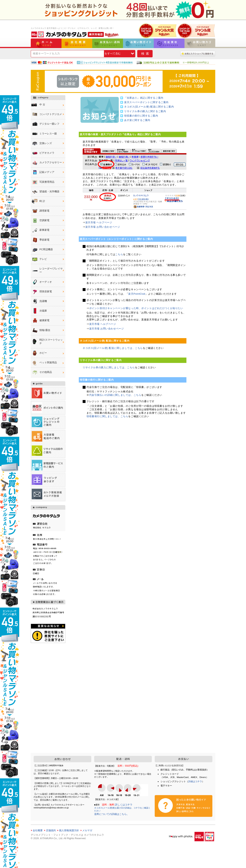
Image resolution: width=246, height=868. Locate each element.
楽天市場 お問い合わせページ (103, 227)
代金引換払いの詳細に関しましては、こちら (115, 395)
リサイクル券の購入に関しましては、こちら (109, 367)
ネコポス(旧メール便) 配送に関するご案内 (149, 107)
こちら (119, 254)
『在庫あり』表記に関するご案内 (144, 98)
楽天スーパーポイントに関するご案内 (146, 102)
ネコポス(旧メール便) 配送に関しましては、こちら (113, 348)
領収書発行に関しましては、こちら (107, 416)
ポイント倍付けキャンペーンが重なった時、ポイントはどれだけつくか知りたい (136, 308)
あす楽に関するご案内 (137, 120)
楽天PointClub (137, 294)
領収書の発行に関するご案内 (141, 116)
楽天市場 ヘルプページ (99, 222)
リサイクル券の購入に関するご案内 (145, 111)
